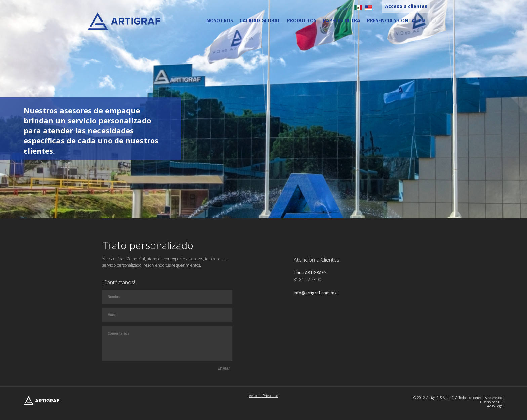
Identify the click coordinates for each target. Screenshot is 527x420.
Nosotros (220, 20)
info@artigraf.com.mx (315, 293)
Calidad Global (260, 20)
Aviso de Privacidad (264, 396)
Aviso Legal (495, 406)
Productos (302, 20)
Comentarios (167, 343)
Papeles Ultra (342, 20)
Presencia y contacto (396, 20)
